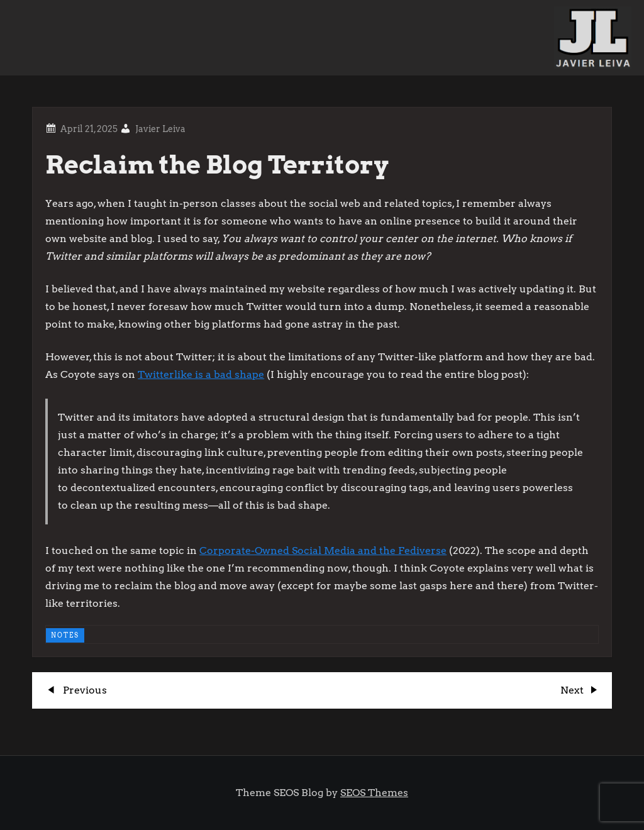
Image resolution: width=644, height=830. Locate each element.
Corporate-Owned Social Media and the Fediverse (323, 551)
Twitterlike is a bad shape (201, 374)
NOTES (65, 635)
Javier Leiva (160, 129)
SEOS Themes (374, 793)
